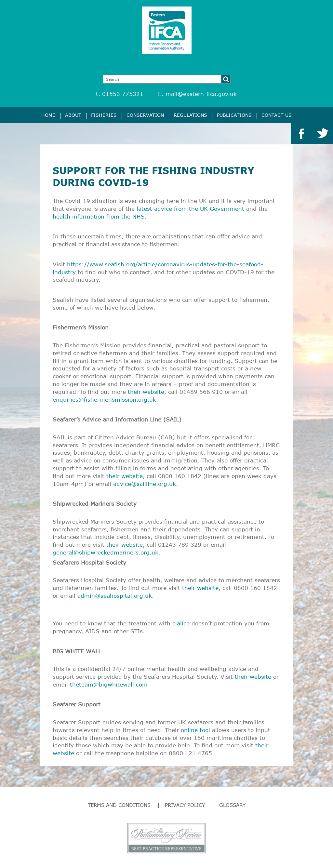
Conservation (145, 115)
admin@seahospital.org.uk (115, 596)
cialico (181, 623)
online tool (195, 730)
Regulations (190, 115)
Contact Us (277, 115)
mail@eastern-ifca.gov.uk (201, 94)
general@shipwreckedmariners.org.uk (106, 552)
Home (48, 115)
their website (146, 392)
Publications (234, 115)
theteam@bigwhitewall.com (109, 684)
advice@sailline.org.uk (145, 484)
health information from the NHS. (100, 216)
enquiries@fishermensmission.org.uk (104, 400)
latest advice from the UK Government (190, 209)
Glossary (232, 805)
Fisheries (104, 115)
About (73, 115)
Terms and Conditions (119, 805)
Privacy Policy (185, 805)
